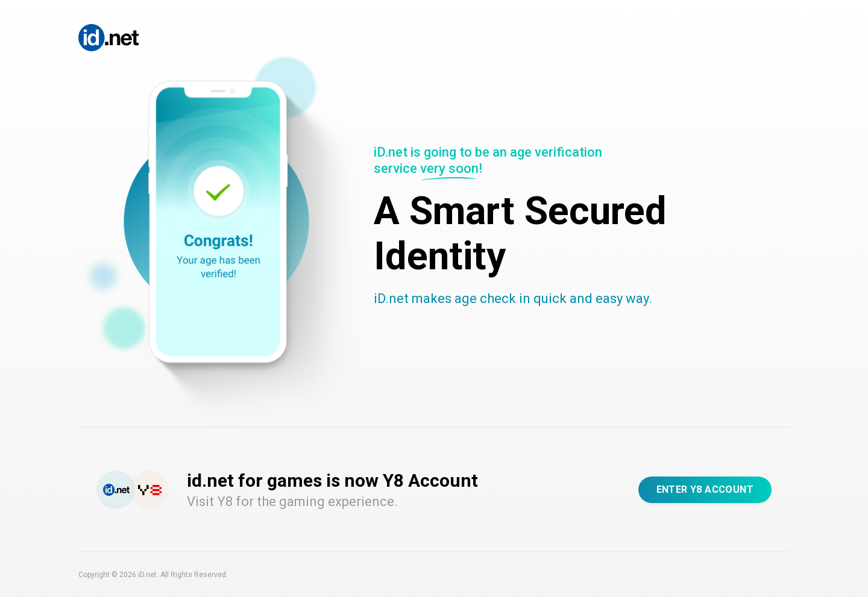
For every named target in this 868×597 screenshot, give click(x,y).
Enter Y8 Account (705, 489)
